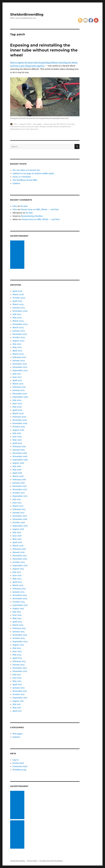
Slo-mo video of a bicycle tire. (26, 170)
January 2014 (19, 632)
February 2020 (19, 417)
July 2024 (17, 314)
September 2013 (20, 641)
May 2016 (17, 539)
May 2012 (17, 681)
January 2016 (19, 552)
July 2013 (17, 648)
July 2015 (17, 572)
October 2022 (19, 337)
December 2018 (20, 453)
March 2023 (18, 327)
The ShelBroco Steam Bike (25, 180)
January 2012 (19, 688)
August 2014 (18, 608)
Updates (16, 183)
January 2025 (19, 308)
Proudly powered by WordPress (51, 861)
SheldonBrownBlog (27, 14)
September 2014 (20, 605)
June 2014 (17, 615)
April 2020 (17, 410)
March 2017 (18, 506)
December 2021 (20, 364)
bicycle (47, 124)
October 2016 (19, 522)
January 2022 (19, 361)
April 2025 (17, 301)
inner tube (70, 124)
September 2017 (20, 496)
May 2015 (17, 579)
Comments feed (20, 766)
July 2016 (17, 532)
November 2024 (20, 311)
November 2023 (20, 324)
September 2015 (20, 565)
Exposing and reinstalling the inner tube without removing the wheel (44, 50)
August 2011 (18, 701)
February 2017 (19, 509)
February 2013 (19, 661)
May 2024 (17, 318)
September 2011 (20, 698)
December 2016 (20, 516)
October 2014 (19, 602)
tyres (36, 129)
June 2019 (17, 437)
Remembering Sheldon (32, 216)
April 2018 (17, 473)
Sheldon (43, 127)
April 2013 (17, 658)
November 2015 (20, 559)
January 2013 (18, 665)
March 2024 (18, 321)
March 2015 (18, 585)
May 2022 (17, 347)
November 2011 (20, 691)
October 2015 (19, 562)
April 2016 (17, 542)
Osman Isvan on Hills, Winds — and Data (40, 209)
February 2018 (19, 480)
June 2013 (17, 651)
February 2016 (19, 549)
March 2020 (18, 413)
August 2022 (18, 341)
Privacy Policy (32, 861)
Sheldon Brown (53, 127)
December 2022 (20, 334)
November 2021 (20, 367)
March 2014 (18, 625)
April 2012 (17, 684)
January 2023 (19, 331)
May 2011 (17, 708)
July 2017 (17, 499)
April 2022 (17, 351)
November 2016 (20, 519)
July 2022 (17, 344)
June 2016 (17, 536)
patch (24, 127)
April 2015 (17, 582)
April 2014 (17, 622)
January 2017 (18, 513)
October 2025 (19, 298)
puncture (30, 127)
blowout (53, 124)
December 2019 (20, 420)
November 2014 (20, 598)
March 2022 (18, 354)
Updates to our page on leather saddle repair (33, 173)
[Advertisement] (18, 255)
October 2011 (18, 694)
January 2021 (19, 390)
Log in (15, 760)
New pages (37, 124)
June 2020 (17, 403)
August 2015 (18, 569)
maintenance (15, 127)
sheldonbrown (65, 127)
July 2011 (17, 704)
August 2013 (18, 645)
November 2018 (20, 456)
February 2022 (19, 357)
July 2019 (17, 433)
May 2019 (17, 440)
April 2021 (17, 380)
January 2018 (19, 483)
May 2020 (17, 407)
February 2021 (19, 387)
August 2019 (18, 430)
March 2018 (18, 476)
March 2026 (18, 294)
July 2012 (17, 675)
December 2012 (20, 668)
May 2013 (17, 655)
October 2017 (19, 493)
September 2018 (20, 460)
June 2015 (17, 575)
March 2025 (18, 304)
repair (37, 127)
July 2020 (17, 400)
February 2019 (19, 446)
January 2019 (19, 450)
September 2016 (20, 526)
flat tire (63, 124)
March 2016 (18, 546)
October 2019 (19, 427)
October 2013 (19, 638)
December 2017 (20, 486)
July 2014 (17, 612)
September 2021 (20, 370)
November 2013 (20, 635)
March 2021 (18, 384)
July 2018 (17, 466)
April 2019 (17, 443)
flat (58, 124)
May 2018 (17, 470)
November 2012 (20, 671)
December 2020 (20, 394)
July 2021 (17, 374)
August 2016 (18, 529)
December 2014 (20, 595)
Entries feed (18, 763)
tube (32, 129)
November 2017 (20, 489)
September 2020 (20, 397)
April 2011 (17, 711)
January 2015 (19, 592)
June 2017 (17, 503)
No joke (24, 206)
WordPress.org (19, 770)
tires (28, 129)
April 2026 (17, 291)
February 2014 (19, 628)
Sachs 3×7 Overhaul (22, 177)
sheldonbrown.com (18, 129)
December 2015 (20, 556)
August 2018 (18, 463)
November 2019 (20, 423)
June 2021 (17, 377)
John (15, 124)
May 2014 (17, 618)
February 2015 (19, 589)
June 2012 (17, 678)
